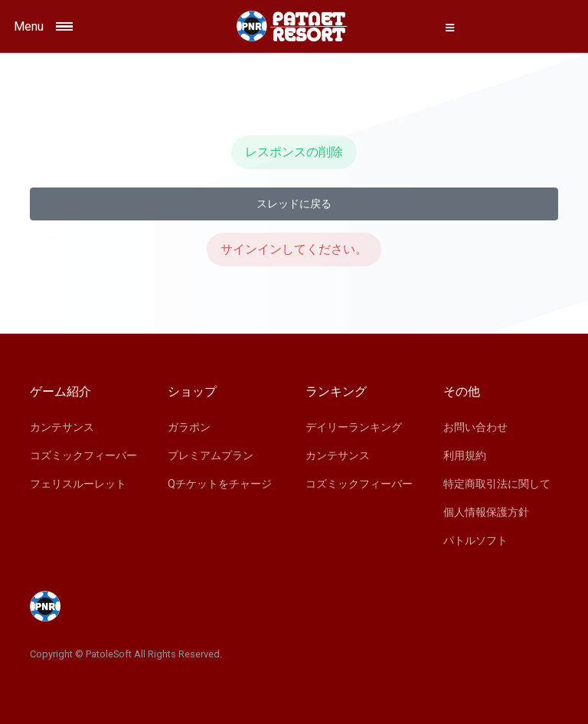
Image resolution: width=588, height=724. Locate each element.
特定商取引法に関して (497, 484)
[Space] (294, 26)
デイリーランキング (354, 427)
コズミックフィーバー (83, 455)
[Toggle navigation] (82, 26)
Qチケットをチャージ (220, 484)
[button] (450, 28)
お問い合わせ (475, 427)
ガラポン (189, 427)
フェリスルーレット (78, 484)
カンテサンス (62, 427)
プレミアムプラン (211, 455)
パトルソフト (475, 540)
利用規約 (465, 455)
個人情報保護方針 (486, 512)
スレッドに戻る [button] (294, 204)
